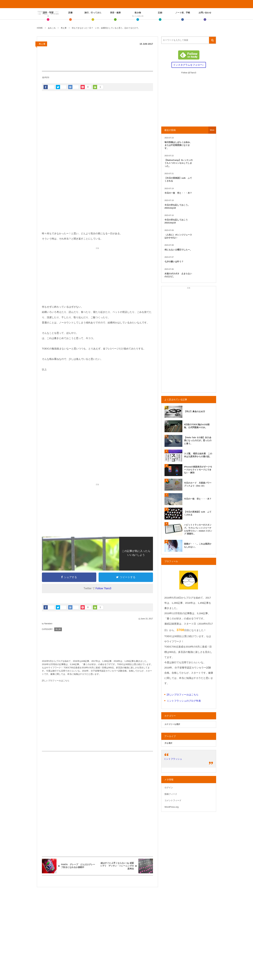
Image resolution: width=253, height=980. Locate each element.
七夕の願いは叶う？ (174, 262)
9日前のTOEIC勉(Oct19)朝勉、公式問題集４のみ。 (197, 426)
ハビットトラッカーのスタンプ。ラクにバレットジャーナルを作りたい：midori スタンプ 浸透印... (198, 529)
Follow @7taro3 (189, 73)
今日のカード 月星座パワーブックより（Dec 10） (198, 484)
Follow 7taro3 (103, 588)
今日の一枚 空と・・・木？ (178, 193)
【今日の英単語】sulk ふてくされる (178, 179)
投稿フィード (171, 794)
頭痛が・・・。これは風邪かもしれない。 (198, 545)
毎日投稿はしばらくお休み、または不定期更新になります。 (178, 145)
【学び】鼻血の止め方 (195, 411)
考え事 (42, 44)
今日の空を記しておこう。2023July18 (177, 206)
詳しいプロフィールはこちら (56, 681)
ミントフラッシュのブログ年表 (184, 701)
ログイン (169, 788)
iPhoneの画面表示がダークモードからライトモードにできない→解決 (198, 470)
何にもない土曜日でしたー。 (178, 250)
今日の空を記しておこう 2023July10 (177, 221)
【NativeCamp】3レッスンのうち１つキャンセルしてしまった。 (179, 163)
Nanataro (48, 624)
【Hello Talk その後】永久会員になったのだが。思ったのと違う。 (198, 440)
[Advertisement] (97, 203)
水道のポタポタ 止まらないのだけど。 (178, 275)
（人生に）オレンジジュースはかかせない (178, 236)
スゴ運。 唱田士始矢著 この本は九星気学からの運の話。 (198, 455)
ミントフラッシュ (173, 759)
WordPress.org (171, 807)
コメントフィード (173, 800)
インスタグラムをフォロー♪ (188, 65)
